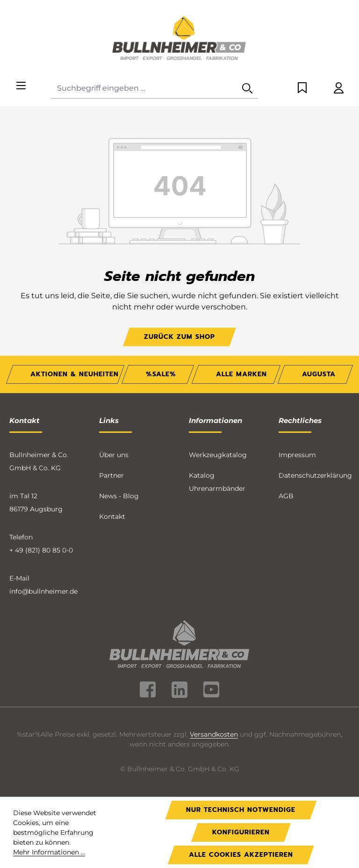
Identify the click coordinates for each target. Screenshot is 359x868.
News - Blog (119, 496)
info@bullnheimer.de (43, 591)
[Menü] (21, 86)
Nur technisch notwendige (241, 810)
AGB (286, 496)
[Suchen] (247, 89)
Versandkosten (214, 734)
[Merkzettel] (302, 89)
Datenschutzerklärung (315, 475)
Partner (111, 475)
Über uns (114, 455)
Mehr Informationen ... (49, 852)
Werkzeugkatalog (218, 455)
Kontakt (112, 516)
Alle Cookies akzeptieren (241, 855)
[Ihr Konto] (339, 89)
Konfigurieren (241, 832)
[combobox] (144, 89)
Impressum (297, 455)
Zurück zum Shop (179, 337)
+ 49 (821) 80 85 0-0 (41, 550)
